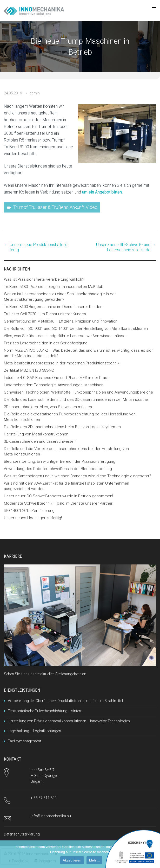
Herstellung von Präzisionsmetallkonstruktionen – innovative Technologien (69, 721)
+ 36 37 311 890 (44, 798)
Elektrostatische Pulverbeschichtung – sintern (45, 711)
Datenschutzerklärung (22, 834)
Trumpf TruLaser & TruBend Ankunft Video (55, 207)
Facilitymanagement (24, 741)
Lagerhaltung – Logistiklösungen (34, 731)
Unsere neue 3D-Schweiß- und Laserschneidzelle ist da (123, 247)
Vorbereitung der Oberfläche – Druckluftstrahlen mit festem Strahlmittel (65, 701)
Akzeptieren (72, 860)
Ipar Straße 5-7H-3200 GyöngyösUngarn (46, 776)
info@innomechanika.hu (51, 816)
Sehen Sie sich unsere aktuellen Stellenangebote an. (45, 674)
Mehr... (95, 860)
